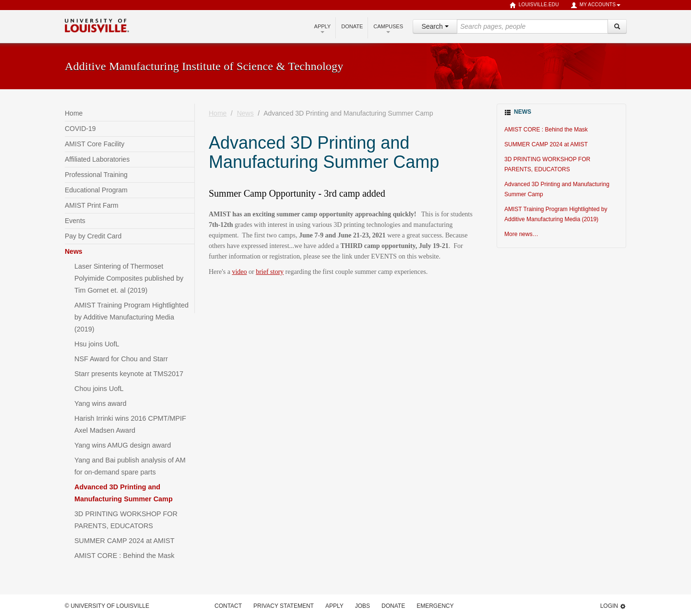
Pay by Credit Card (93, 236)
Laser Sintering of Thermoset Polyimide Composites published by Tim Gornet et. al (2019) (129, 278)
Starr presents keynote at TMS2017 (129, 374)
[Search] (617, 26)
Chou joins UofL (99, 389)
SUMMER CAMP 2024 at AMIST (124, 541)
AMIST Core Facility (95, 144)
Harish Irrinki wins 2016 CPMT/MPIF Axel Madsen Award (130, 424)
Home (74, 113)
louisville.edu (534, 5)
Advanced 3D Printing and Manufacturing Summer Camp (124, 493)
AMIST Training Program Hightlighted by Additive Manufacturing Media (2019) (131, 317)
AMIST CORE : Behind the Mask (124, 556)
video (239, 272)
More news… (521, 234)
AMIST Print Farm (92, 205)
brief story (270, 272)
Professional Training (96, 175)
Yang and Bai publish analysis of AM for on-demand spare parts (130, 466)
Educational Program (96, 190)
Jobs (363, 606)
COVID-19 (80, 129)
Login (613, 606)
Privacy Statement (284, 606)
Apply (323, 28)
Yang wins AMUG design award (123, 445)
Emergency (435, 606)
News (74, 251)
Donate (352, 26)
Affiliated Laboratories (97, 159)
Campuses (388, 28)
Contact (228, 606)
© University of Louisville (107, 606)
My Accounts (596, 5)
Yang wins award (101, 403)
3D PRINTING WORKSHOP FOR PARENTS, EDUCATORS (126, 520)
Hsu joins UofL (97, 344)
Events (75, 221)
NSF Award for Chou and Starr (121, 359)
